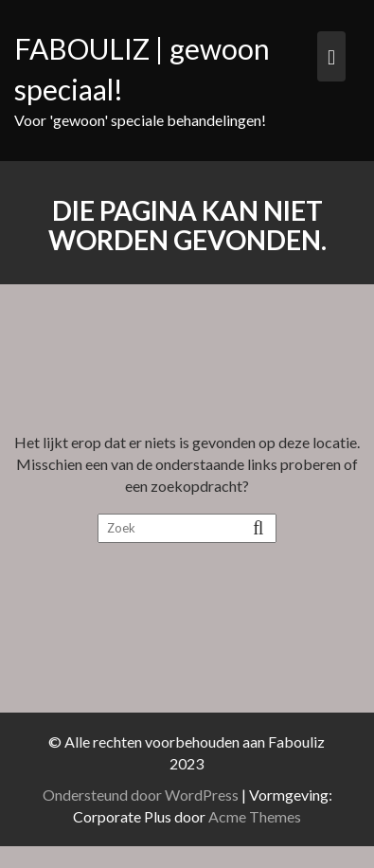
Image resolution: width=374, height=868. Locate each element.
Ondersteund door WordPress (143, 795)
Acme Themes (258, 816)
